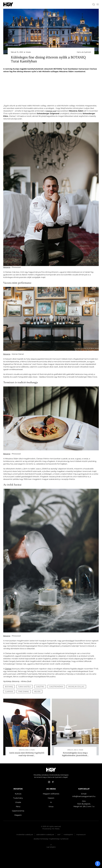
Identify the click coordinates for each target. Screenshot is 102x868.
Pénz (18, 807)
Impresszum (81, 835)
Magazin (18, 815)
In (51, 802)
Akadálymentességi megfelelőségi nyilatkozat (51, 839)
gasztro (40, 687)
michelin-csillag (76, 687)
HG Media (56, 829)
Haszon (51, 798)
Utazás (18, 802)
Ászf (59, 835)
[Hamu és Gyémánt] (8, 4)
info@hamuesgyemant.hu (84, 796)
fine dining (24, 692)
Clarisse (8, 669)
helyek (37, 692)
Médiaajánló (68, 835)
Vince (51, 807)
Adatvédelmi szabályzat (45, 835)
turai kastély (25, 687)
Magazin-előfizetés (51, 794)
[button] (98, 4)
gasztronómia (56, 687)
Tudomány (18, 798)
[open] (98, 864)
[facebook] (53, 782)
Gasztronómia (18, 811)
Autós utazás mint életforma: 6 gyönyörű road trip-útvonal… (27, 754)
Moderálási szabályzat (25, 835)
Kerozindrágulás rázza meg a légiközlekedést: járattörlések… (75, 754)
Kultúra (18, 794)
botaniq (9, 687)
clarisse (9, 692)
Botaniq (7, 267)
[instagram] (49, 782)
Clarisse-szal (51, 111)
